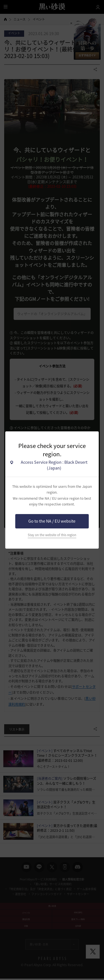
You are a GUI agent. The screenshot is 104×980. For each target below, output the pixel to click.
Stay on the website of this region (52, 535)
